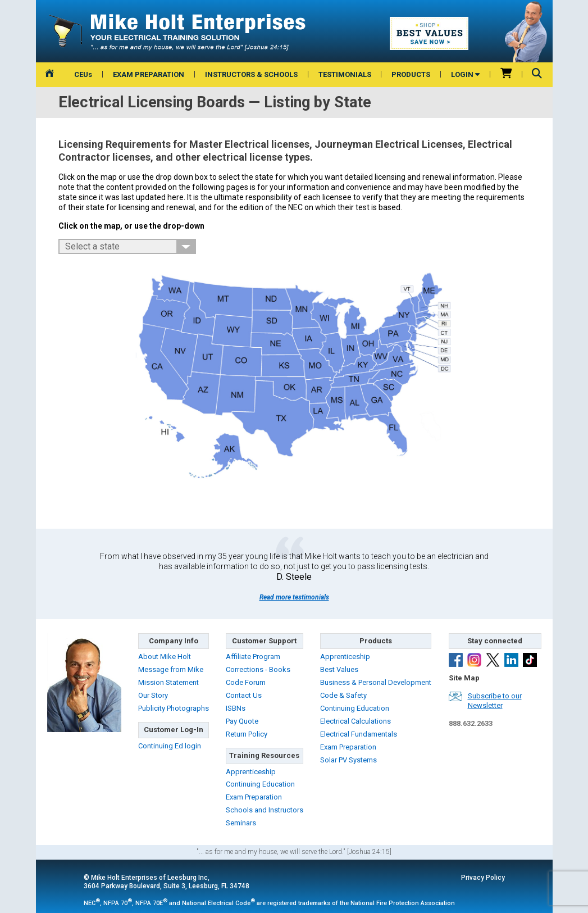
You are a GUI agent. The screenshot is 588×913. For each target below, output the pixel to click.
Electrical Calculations (355, 721)
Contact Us (244, 695)
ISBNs (236, 708)
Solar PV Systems (348, 760)
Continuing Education (260, 784)
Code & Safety (343, 695)
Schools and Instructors (265, 810)
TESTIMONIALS (345, 74)
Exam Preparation (254, 797)
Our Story (153, 695)
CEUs (83, 74)
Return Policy (247, 734)
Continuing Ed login (170, 746)
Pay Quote (242, 721)
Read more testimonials (294, 597)
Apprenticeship (251, 772)
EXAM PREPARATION (149, 74)
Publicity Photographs (174, 708)
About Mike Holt (165, 657)
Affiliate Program (253, 657)
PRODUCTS (411, 74)
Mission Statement (168, 682)
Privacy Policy (483, 878)
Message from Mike (171, 669)
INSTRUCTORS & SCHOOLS (251, 74)
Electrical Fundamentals (359, 734)
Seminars (241, 823)
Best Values (339, 669)
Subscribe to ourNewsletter (495, 701)
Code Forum (246, 682)
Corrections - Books (258, 669)
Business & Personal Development (376, 682)
